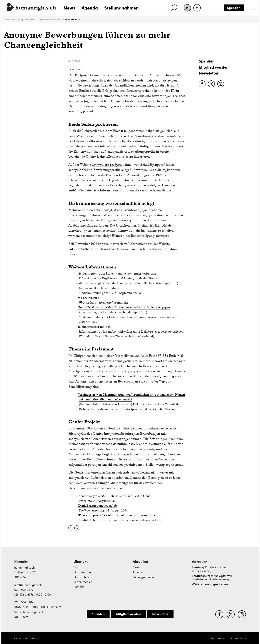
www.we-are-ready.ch (107, 164)
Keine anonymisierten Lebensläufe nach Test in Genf (114, 496)
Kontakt (79, 587)
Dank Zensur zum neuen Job (98, 506)
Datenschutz (238, 638)
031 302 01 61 (25, 590)
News (69, 8)
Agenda (90, 8)
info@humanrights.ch (28, 585)
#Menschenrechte (50, 20)
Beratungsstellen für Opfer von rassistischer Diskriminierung (212, 578)
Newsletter (209, 73)
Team (77, 567)
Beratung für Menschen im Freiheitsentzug (209, 569)
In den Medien (83, 582)
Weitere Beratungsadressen (210, 584)
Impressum (218, 638)
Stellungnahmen (121, 8)
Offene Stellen (82, 577)
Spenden (234, 8)
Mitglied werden (214, 67)
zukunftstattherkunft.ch (86, 249)
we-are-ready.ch (89, 298)
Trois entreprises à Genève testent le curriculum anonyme (117, 515)
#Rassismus (72, 20)
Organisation (82, 572)
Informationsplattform (20, 20)
